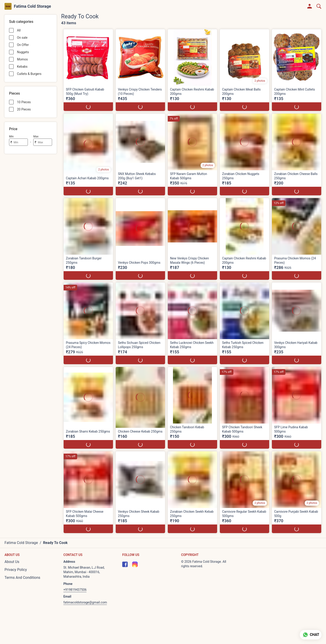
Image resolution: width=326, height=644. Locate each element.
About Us (12, 562)
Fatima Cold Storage (32, 6)
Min (11, 136)
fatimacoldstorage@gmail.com (85, 602)
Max (36, 136)
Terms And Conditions (22, 578)
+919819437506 (75, 590)
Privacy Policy (16, 570)
